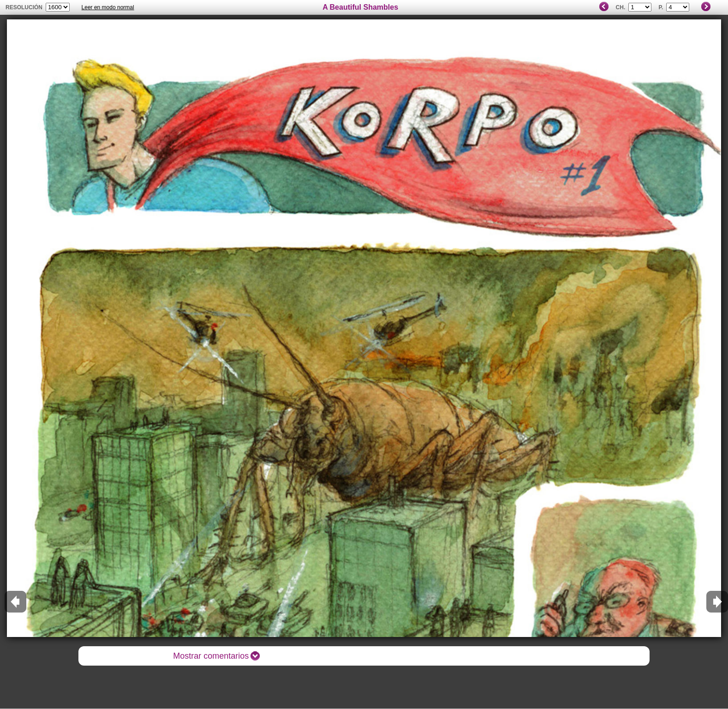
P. (661, 7)
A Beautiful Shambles (360, 7)
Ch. (621, 7)
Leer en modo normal (108, 7)
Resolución (24, 7)
